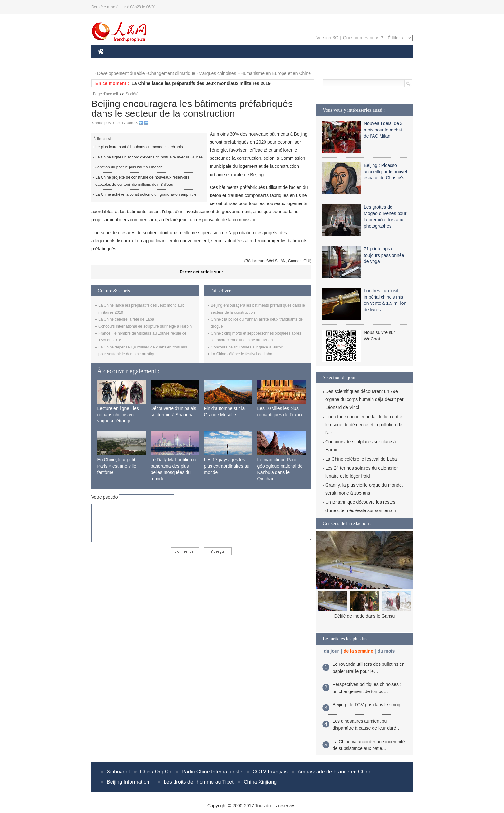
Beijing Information (128, 782)
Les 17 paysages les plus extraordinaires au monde (227, 466)
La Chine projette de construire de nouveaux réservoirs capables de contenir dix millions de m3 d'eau (142, 181)
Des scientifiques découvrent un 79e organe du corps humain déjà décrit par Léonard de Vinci (364, 399)
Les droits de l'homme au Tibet (198, 782)
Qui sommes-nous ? (363, 38)
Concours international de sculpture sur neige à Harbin (145, 326)
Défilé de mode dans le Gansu (364, 616)
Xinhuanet (118, 772)
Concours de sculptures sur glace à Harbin (247, 347)
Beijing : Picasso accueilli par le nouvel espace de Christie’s (385, 172)
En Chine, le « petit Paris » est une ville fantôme (117, 466)
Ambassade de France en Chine (334, 772)
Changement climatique (172, 73)
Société (132, 94)
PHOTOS (390, 61)
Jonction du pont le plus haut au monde (129, 167)
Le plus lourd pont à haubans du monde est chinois (139, 147)
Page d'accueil (105, 94)
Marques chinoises (217, 73)
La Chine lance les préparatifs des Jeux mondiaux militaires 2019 (201, 83)
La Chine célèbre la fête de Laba (126, 319)
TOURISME (360, 61)
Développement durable (121, 73)
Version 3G (327, 38)
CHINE (109, 61)
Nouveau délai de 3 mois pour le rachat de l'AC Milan (383, 130)
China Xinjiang (260, 782)
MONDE (166, 61)
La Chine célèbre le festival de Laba (242, 354)
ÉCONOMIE (137, 61)
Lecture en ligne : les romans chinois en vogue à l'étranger (118, 415)
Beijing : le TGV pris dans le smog (367, 705)
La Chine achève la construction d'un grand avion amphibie (146, 194)
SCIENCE (221, 61)
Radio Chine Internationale (212, 772)
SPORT (333, 61)
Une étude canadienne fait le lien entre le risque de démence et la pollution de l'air (364, 425)
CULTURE (250, 61)
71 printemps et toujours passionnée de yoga (384, 255)
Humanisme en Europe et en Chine (276, 73)
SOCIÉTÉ (279, 61)
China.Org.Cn (156, 772)
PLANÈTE (307, 61)
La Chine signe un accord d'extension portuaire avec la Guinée (149, 157)
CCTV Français (270, 772)
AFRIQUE (193, 61)
